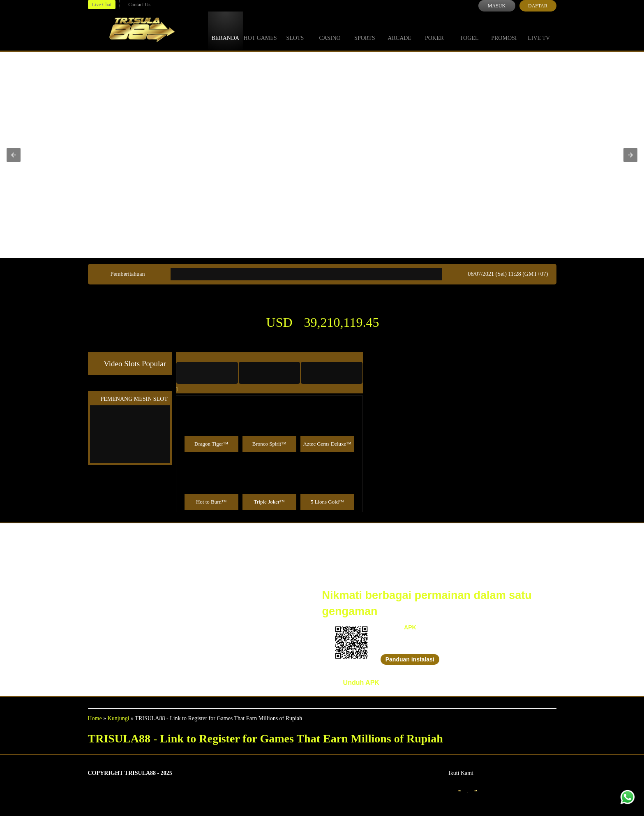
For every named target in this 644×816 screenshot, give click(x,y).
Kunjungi (119, 718)
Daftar (538, 6)
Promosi (504, 30)
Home (95, 718)
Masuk (497, 6)
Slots (295, 30)
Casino (330, 30)
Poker (434, 30)
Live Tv (539, 30)
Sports (365, 30)
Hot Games (260, 30)
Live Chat (102, 5)
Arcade (399, 30)
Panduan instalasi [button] (410, 659)
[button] (14, 155)
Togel (469, 30)
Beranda (226, 30)
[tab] (207, 373)
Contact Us (139, 5)
